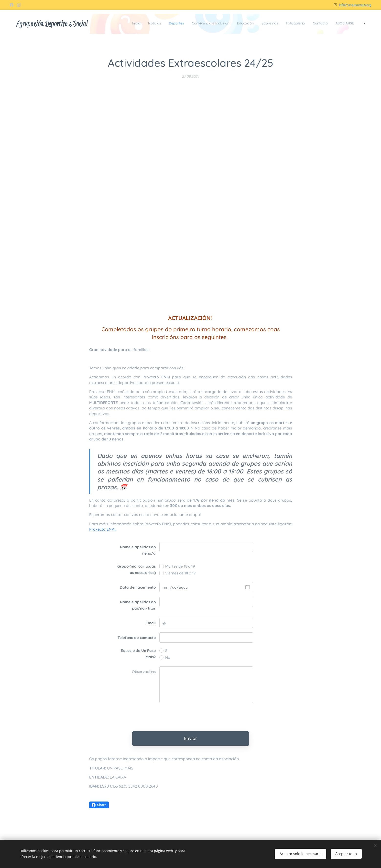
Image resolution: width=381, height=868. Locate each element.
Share (99, 805)
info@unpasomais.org (355, 5)
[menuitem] (290, 24)
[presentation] (196, 717)
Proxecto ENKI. (103, 529)
